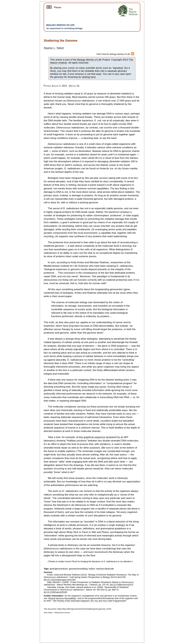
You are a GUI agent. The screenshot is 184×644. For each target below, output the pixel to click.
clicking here (89, 77)
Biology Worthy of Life (60, 25)
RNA (127, 397)
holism (92, 569)
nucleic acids (85, 309)
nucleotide (57, 309)
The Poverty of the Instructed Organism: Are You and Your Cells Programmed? (89, 601)
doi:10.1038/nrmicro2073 (121, 585)
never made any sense (94, 387)
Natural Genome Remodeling (62, 598)
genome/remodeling (78, 569)
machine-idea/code (105, 569)
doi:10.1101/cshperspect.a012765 (60, 580)
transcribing (106, 397)
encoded (87, 390)
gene (105, 346)
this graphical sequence (92, 437)
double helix (60, 120)
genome (94, 104)
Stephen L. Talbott (54, 48)
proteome (116, 215)
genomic (126, 151)
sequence (69, 309)
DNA (109, 114)
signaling (118, 68)
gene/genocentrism (59, 569)
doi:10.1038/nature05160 (55, 592)
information (57, 306)
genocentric (116, 289)
